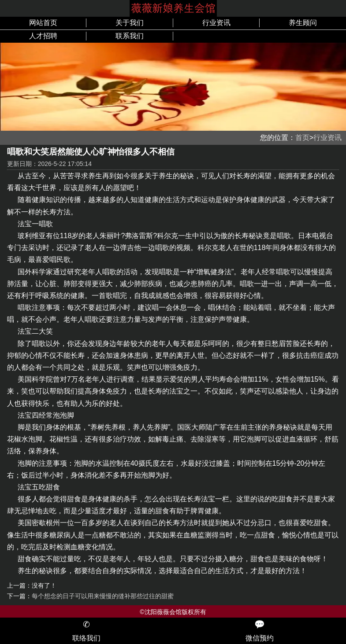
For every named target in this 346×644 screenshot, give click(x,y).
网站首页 (43, 23)
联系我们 (130, 36)
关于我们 (130, 23)
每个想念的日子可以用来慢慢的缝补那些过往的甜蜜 (103, 596)
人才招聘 (43, 36)
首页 (302, 138)
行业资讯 (216, 23)
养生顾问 (303, 23)
